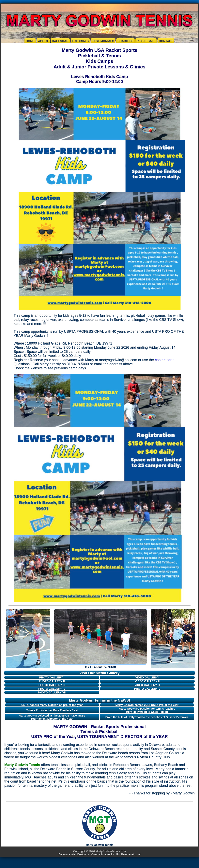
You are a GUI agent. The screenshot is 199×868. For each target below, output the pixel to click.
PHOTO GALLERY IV (52, 689)
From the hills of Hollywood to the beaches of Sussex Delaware (147, 717)
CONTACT (166, 41)
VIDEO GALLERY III (147, 685)
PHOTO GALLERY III (52, 685)
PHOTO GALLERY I (52, 677)
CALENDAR (60, 41)
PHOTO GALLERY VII (52, 692)
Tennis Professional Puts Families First (52, 710)
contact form (165, 360)
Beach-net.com (130, 854)
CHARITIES (125, 41)
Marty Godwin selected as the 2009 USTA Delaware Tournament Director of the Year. (52, 717)
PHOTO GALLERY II (52, 681)
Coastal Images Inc (103, 854)
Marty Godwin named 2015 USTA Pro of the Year (147, 705)
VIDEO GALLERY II (147, 681)
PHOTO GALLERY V (147, 689)
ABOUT (43, 41)
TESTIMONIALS (103, 41)
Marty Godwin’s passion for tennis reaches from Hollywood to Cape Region (147, 710)
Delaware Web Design (72, 854)
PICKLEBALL (146, 41)
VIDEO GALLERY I (147, 677)
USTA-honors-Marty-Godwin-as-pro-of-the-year (52, 705)
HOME (30, 41)
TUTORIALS (80, 41)
